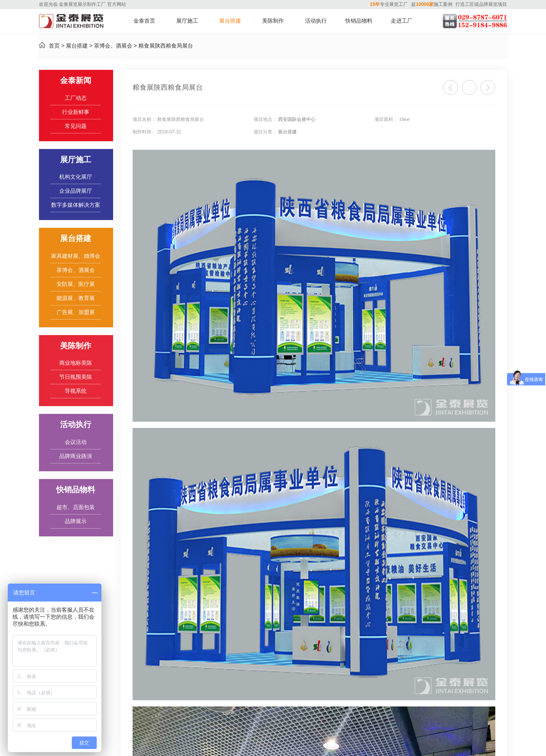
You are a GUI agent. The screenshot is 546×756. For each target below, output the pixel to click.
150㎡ (405, 119)
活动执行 (316, 21)
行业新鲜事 (76, 112)
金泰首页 (144, 21)
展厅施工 (187, 21)
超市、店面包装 (76, 507)
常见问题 (76, 126)
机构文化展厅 (76, 177)
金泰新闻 (76, 80)
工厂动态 (76, 98)
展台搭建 (230, 21)
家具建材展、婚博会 (76, 256)
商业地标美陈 (76, 363)
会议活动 (76, 442)
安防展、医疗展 (76, 284)
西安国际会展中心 (297, 119)
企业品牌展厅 (76, 191)
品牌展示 (76, 521)
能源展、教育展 (76, 298)
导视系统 (76, 391)
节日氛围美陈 (76, 377)
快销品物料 (359, 21)
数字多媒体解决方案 (76, 205)
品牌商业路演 (76, 456)
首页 (54, 46)
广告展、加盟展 (76, 312)
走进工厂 (402, 21)
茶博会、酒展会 (113, 46)
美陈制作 (273, 21)
